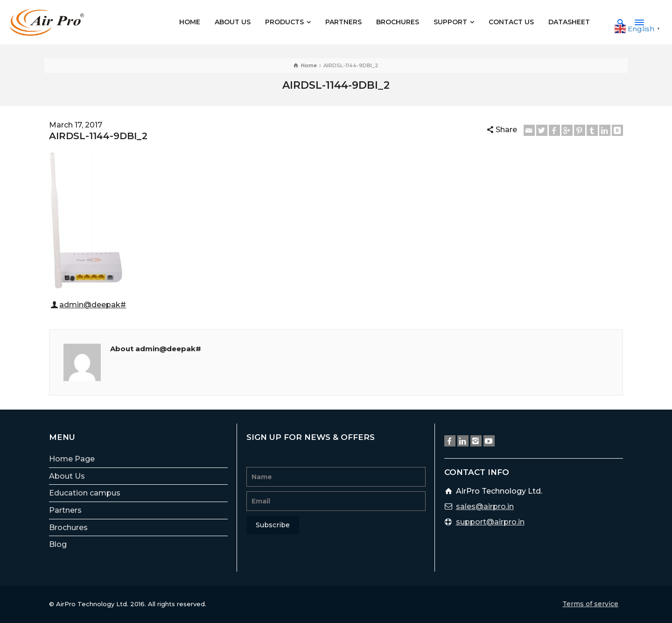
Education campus (85, 493)
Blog (58, 544)
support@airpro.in (490, 522)
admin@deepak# (93, 305)
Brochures (68, 527)
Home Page (72, 459)
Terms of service (590, 604)
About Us (67, 476)
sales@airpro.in (485, 506)
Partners (65, 510)
